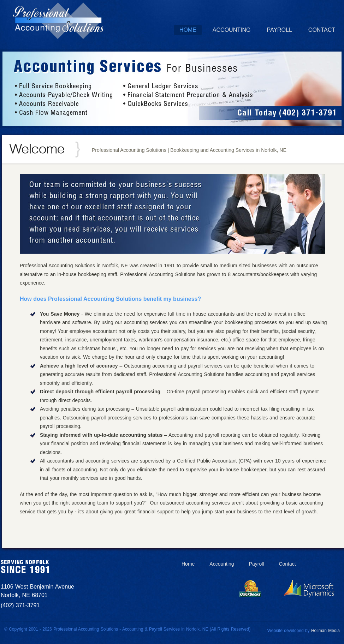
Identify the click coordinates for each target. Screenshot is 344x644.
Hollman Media (325, 631)
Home (188, 30)
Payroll (279, 30)
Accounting (232, 30)
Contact (322, 30)
